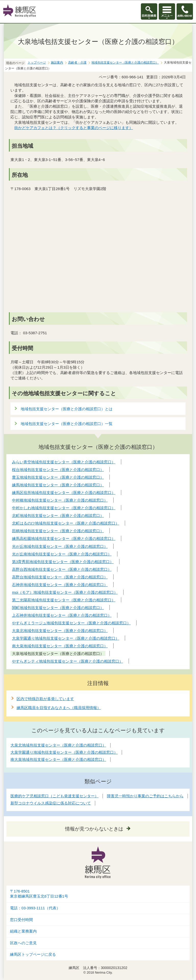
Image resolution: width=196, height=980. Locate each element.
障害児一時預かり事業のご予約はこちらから (145, 796)
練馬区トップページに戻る (33, 954)
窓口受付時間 (21, 920)
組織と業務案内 (23, 931)
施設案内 (57, 63)
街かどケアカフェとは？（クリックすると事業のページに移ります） (74, 128)
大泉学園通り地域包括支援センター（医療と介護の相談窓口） (64, 752)
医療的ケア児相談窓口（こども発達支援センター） (54, 796)
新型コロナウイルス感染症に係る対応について (51, 803)
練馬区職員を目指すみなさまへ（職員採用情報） (59, 708)
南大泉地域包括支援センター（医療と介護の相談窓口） (58, 759)
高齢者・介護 (77, 63)
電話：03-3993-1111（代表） (35, 908)
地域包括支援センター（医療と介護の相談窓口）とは (67, 409)
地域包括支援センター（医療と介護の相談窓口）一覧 (67, 424)
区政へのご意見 (23, 943)
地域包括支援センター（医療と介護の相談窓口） (125, 63)
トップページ (37, 63)
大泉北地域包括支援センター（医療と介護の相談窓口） (58, 745)
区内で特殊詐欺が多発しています (45, 699)
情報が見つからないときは (94, 829)
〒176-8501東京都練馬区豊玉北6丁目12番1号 (39, 894)
